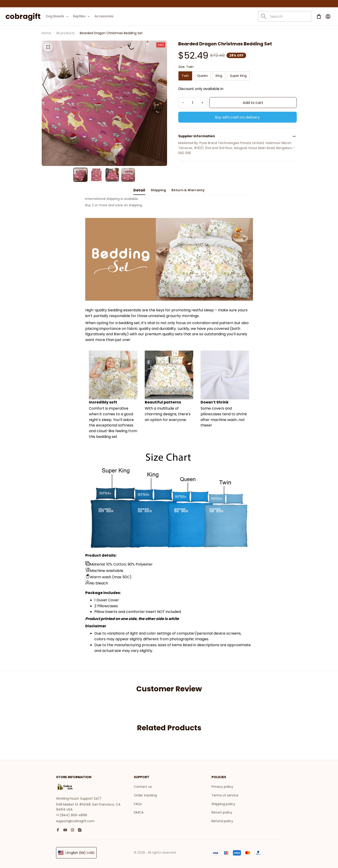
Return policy (222, 811)
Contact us (143, 785)
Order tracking (145, 794)
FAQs (138, 802)
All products (65, 33)
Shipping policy (223, 802)
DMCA (139, 811)
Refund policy (222, 820)
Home (46, 33)
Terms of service (225, 794)
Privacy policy (222, 785)
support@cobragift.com (75, 820)
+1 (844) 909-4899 (72, 814)
